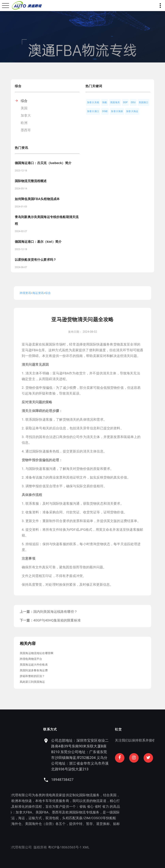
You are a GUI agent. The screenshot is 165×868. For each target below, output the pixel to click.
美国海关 (115, 102)
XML (49, 847)
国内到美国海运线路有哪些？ (55, 612)
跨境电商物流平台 (31, 659)
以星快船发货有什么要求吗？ (36, 260)
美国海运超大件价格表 (34, 665)
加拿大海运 (132, 111)
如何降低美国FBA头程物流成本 (37, 199)
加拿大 (26, 115)
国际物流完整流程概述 (31, 181)
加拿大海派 (117, 111)
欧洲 (24, 123)
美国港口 (144, 102)
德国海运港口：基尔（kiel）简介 (38, 242)
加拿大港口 (93, 111)
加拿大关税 (93, 102)
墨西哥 (26, 130)
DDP (125, 102)
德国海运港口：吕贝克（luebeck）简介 (43, 163)
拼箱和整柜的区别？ (32, 676)
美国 (24, 108)
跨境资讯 (25, 293)
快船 (105, 102)
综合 (24, 101)
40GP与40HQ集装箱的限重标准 (57, 620)
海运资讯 (38, 293)
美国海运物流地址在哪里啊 (37, 653)
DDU (133, 102)
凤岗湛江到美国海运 (32, 682)
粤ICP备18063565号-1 (28, 847)
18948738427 (100, 780)
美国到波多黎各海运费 (34, 670)
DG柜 (105, 111)
